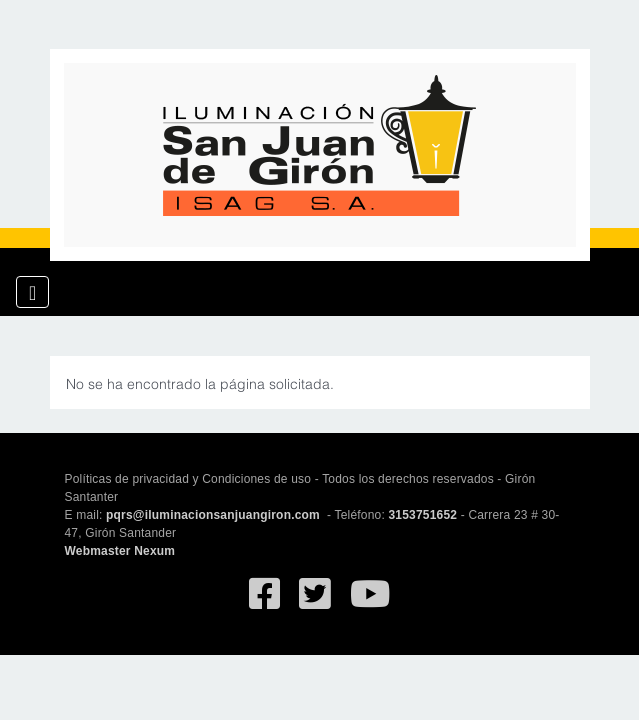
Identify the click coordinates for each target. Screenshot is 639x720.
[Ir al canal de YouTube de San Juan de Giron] (370, 603)
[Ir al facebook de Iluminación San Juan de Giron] (264, 603)
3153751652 (422, 515)
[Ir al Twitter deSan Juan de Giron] (314, 603)
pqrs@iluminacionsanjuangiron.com (214, 515)
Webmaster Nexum (120, 551)
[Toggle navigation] (32, 292)
